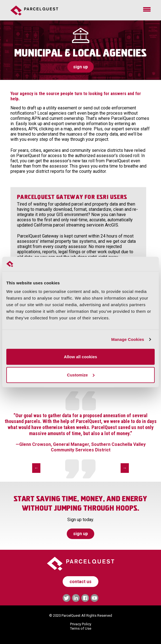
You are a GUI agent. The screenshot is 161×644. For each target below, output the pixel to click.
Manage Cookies (128, 339)
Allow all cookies (81, 357)
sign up (80, 67)
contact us (80, 582)
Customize (81, 375)
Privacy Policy (81, 624)
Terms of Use (81, 628)
